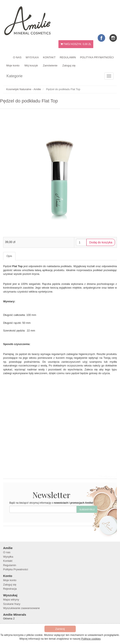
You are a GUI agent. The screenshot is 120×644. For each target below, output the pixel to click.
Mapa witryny (11, 600)
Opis (9, 256)
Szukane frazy (12, 604)
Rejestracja (10, 589)
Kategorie (15, 76)
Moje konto (13, 65)
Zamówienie (50, 65)
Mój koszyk (31, 65)
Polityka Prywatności (97, 57)
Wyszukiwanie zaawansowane (21, 608)
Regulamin (68, 57)
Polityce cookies (91, 639)
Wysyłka (32, 57)
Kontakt (49, 57)
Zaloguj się (69, 65)
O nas (17, 57)
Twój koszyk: (76, 44)
